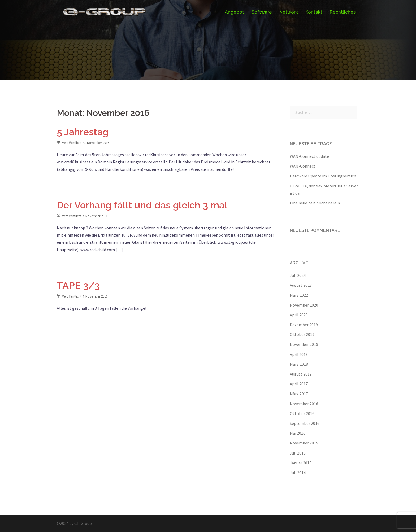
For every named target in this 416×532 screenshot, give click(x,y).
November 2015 (304, 443)
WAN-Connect (303, 166)
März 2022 (299, 295)
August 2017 (301, 374)
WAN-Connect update (309, 156)
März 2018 (299, 364)
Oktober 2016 (302, 413)
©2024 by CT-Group (74, 523)
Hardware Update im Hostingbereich (323, 176)
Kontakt (314, 12)
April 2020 (299, 315)
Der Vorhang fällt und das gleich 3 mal (142, 205)
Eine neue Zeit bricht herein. (315, 203)
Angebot (234, 12)
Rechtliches (343, 12)
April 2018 (299, 354)
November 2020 (304, 305)
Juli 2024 (298, 275)
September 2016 (305, 423)
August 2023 (301, 285)
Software (262, 12)
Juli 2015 (298, 453)
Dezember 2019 (304, 325)
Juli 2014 (298, 473)
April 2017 (299, 384)
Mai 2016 (298, 433)
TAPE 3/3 (78, 285)
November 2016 (304, 404)
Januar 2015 (301, 463)
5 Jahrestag (83, 132)
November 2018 (304, 344)
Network (289, 12)
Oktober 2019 (302, 334)
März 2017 (299, 394)
